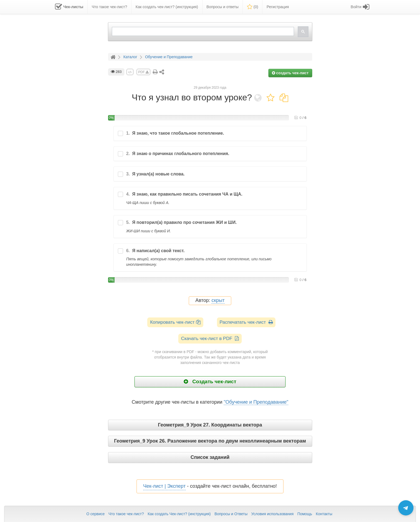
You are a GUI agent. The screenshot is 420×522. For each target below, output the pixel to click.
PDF (143, 72)
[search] (202, 31)
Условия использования (272, 514)
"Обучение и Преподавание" (256, 402)
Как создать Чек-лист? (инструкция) (179, 514)
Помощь (305, 514)
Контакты (324, 514)
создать (290, 73)
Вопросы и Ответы (231, 514)
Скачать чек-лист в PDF (210, 339)
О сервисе (95, 514)
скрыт (218, 300)
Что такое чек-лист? (126, 514)
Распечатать (246, 322)
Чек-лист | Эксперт (164, 486)
